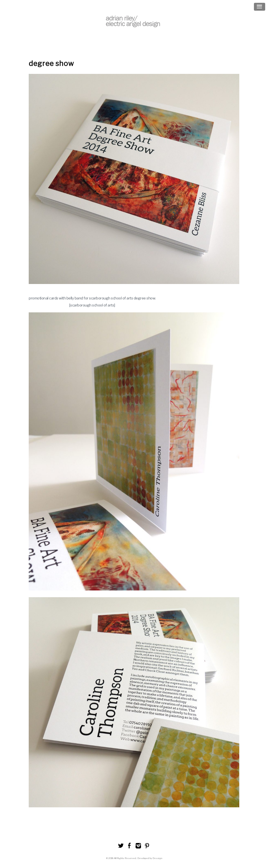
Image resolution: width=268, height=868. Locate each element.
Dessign (157, 858)
